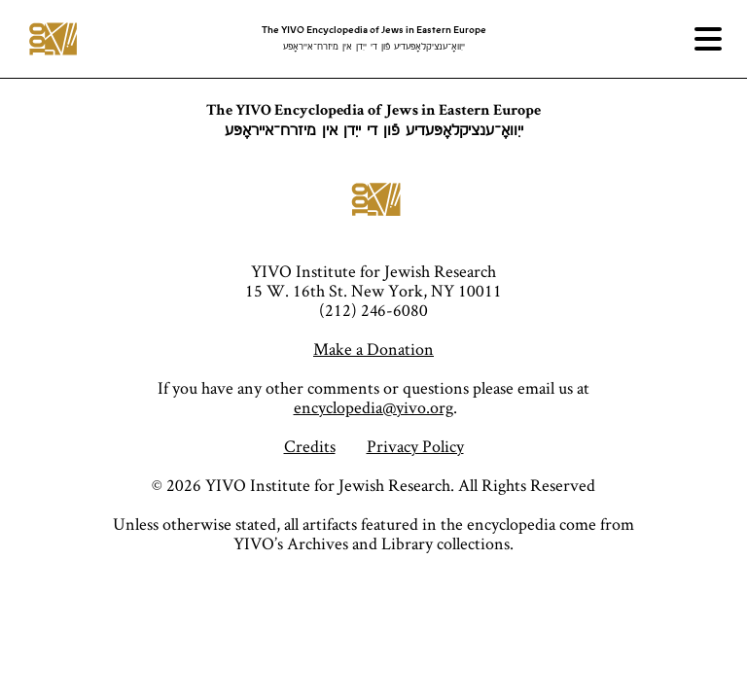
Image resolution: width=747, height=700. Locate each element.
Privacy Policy (415, 446)
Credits (310, 446)
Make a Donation (373, 349)
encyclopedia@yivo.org (373, 407)
